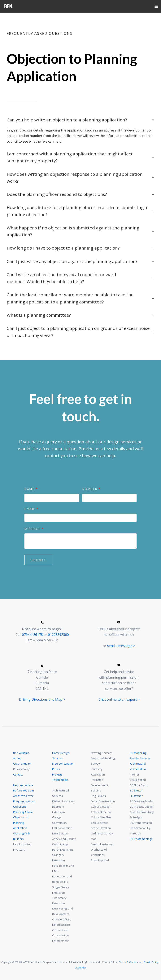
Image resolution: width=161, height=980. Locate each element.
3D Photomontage (141, 839)
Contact (18, 774)
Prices (56, 769)
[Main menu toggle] (156, 6)
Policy (155, 962)
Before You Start (24, 790)
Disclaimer (81, 968)
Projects (57, 774)
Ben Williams (21, 753)
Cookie (147, 962)
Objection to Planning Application (21, 823)
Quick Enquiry (22, 764)
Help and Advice (23, 785)
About (17, 758)
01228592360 (58, 635)
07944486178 (32, 635)
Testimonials (60, 780)
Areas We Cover (23, 796)
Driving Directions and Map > (42, 699)
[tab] (80, 130)
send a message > (121, 646)
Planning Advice (23, 812)
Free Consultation (63, 764)
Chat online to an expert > (119, 699)
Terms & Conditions (130, 962)
